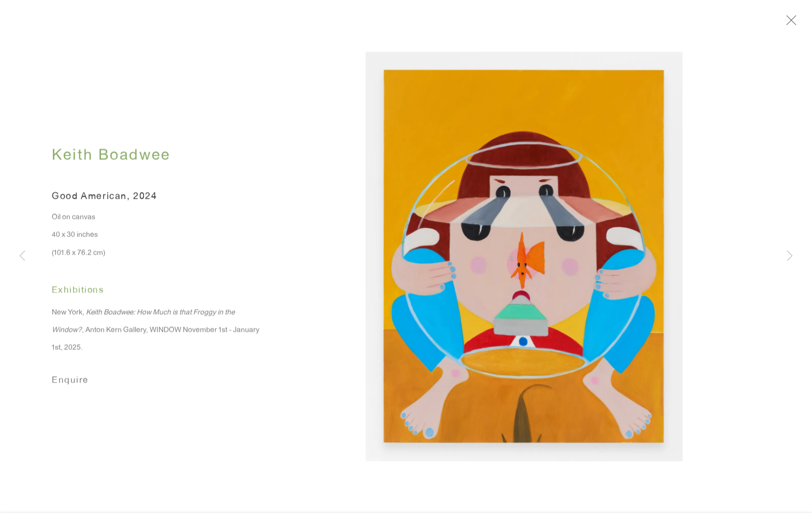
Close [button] (793, 23)
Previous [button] (22, 257)
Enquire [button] (70, 384)
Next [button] (790, 257)
